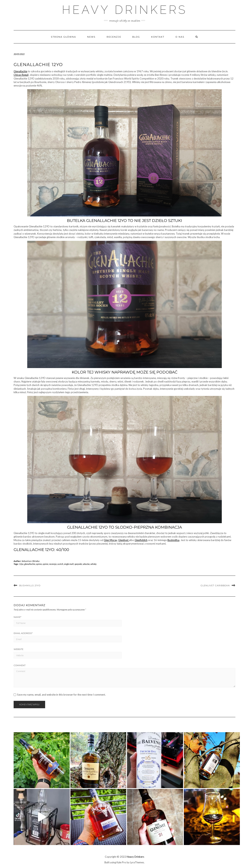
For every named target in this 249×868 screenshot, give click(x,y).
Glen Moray (110, 540)
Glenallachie (20, 71)
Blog (136, 37)
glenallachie (30, 564)
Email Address (23, 633)
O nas (180, 37)
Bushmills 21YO (30, 585)
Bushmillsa (173, 540)
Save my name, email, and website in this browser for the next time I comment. (61, 695)
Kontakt (158, 37)
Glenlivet (124, 540)
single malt (69, 564)
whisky (93, 564)
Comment (20, 665)
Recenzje (114, 37)
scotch (60, 564)
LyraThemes (137, 862)
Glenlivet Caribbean (215, 585)
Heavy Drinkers (124, 10)
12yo (21, 564)
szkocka (86, 564)
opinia (39, 564)
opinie (45, 564)
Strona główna (64, 37)
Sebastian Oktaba (31, 561)
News (91, 37)
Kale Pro (121, 862)
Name (17, 617)
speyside (78, 564)
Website (18, 649)
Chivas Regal (21, 75)
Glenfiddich (141, 540)
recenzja (53, 564)
